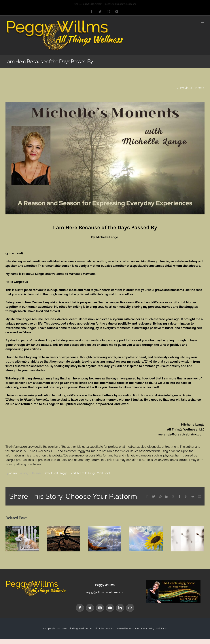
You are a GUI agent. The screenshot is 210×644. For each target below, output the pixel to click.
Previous (186, 88)
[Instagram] (100, 608)
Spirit (107, 473)
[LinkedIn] (120, 608)
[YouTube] (110, 608)
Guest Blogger (60, 473)
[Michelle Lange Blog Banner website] (105, 158)
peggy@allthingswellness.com (120, 4)
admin (13, 473)
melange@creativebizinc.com (181, 434)
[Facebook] (80, 608)
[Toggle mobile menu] (203, 21)
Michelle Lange (86, 473)
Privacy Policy (147, 629)
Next (198, 88)
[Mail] (130, 608)
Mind (100, 473)
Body (47, 473)
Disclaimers (161, 629)
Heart (73, 473)
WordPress (134, 629)
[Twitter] (90, 608)
